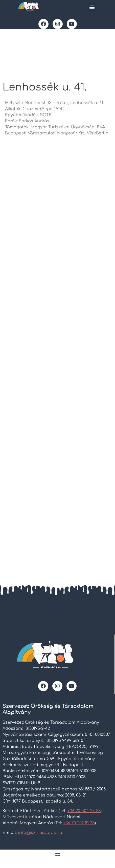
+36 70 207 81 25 (79, 823)
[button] (92, 7)
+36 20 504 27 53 (84, 811)
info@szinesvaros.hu (40, 833)
